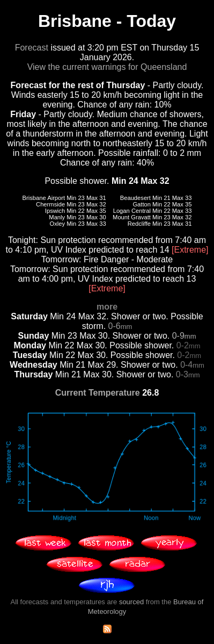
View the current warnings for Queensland (107, 67)
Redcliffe (139, 224)
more (107, 307)
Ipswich (55, 211)
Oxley (58, 224)
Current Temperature (98, 393)
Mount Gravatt (132, 217)
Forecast (32, 48)
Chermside (50, 204)
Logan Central (132, 211)
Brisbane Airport (44, 198)
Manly (57, 217)
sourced (131, 602)
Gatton (142, 204)
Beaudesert (135, 198)
